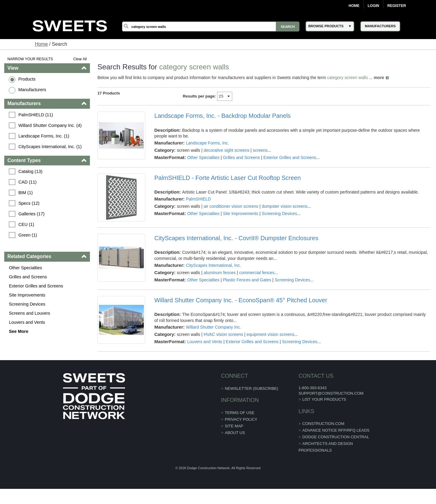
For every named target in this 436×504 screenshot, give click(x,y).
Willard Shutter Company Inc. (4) (50, 125)
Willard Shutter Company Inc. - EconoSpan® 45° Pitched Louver (241, 300)
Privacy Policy (241, 419)
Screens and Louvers (29, 313)
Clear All (80, 59)
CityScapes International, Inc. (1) (50, 147)
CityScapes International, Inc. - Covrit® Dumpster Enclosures (236, 238)
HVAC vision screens (223, 334)
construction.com (324, 424)
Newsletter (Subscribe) (252, 388)
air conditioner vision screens (231, 206)
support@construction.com (331, 393)
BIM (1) (26, 193)
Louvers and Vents (27, 322)
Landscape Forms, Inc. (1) (44, 136)
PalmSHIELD (198, 199)
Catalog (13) (30, 171)
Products (27, 79)
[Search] (211, 27)
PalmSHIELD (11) (36, 115)
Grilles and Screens (28, 277)
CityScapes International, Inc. (213, 265)
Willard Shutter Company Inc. (213, 327)
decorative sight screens (226, 150)
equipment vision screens (270, 334)
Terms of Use (240, 413)
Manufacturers (32, 90)
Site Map (234, 426)
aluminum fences (220, 273)
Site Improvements (27, 295)
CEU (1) (26, 224)
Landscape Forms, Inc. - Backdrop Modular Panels (223, 116)
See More (18, 331)
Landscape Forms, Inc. (207, 143)
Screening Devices (27, 304)
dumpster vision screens (284, 206)
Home (354, 6)
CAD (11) (28, 182)
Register (396, 6)
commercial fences (257, 273)
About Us (235, 433)
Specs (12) (29, 203)
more (379, 78)
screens (260, 150)
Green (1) (28, 235)
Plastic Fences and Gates (247, 280)
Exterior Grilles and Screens (36, 286)
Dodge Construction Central (336, 437)
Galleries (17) (31, 214)
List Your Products (324, 399)
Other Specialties (25, 268)
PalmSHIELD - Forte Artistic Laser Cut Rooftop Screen (228, 178)
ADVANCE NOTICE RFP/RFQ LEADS (336, 430)
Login (373, 6)
